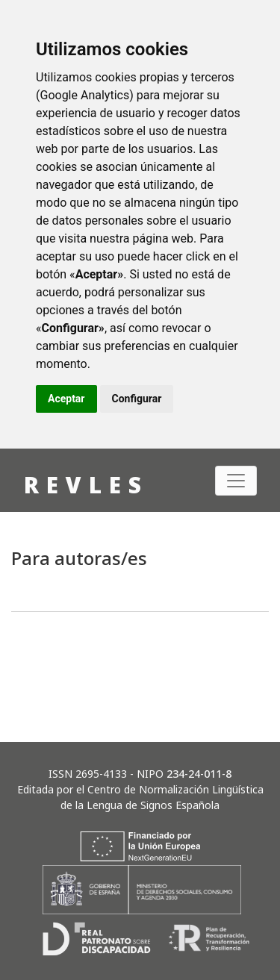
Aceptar (66, 399)
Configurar (137, 399)
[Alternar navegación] (236, 481)
